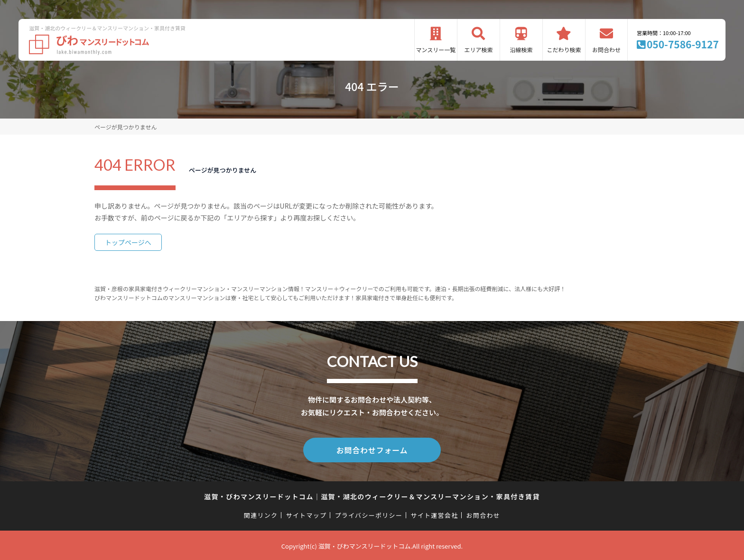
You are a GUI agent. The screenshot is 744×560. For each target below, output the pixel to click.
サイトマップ (307, 513)
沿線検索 (521, 50)
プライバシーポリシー (368, 513)
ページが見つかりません (126, 127)
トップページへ (128, 242)
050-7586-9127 (683, 44)
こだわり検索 (564, 50)
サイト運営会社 (434, 513)
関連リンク (261, 513)
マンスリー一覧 (436, 50)
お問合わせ (606, 50)
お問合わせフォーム (372, 449)
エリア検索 (478, 50)
